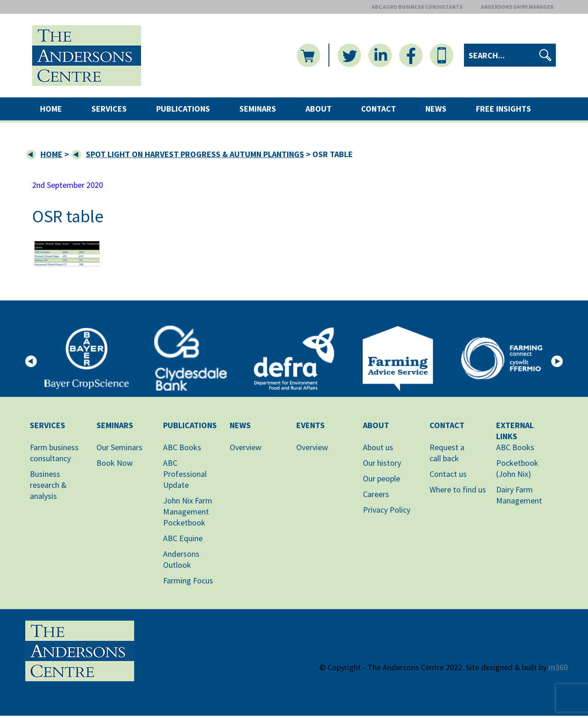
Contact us (448, 474)
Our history (382, 463)
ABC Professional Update (185, 474)
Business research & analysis (48, 485)
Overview (246, 447)
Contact (379, 109)
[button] (31, 360)
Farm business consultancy (54, 453)
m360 (558, 667)
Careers (376, 494)
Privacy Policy (387, 510)
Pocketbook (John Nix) (517, 468)
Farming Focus (188, 580)
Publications (183, 109)
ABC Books (182, 447)
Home (51, 109)
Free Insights (503, 109)
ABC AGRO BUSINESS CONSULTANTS (417, 7)
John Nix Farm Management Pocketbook (188, 512)
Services (109, 109)
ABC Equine (183, 538)
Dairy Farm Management (519, 495)
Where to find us (458, 489)
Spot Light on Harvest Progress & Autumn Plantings (195, 154)
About (319, 109)
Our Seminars (119, 447)
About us (378, 447)
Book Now (115, 463)
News (436, 109)
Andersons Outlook (181, 559)
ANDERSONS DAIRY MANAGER (517, 7)
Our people (382, 478)
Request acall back (447, 453)
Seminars (258, 109)
